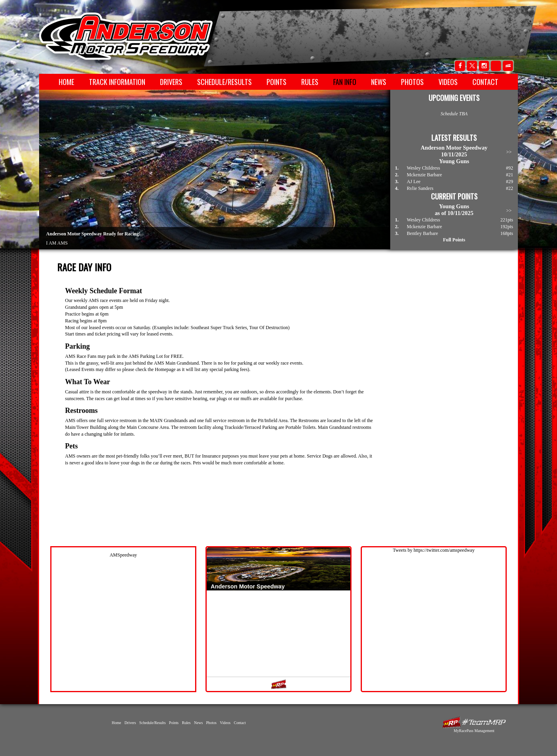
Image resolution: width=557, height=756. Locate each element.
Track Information (117, 82)
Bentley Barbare (423, 233)
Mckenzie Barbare (425, 175)
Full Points (454, 240)
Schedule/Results (224, 82)
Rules (310, 82)
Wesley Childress (424, 168)
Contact (485, 82)
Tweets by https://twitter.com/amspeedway (434, 550)
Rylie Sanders (420, 188)
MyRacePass (474, 722)
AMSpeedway (123, 555)
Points (277, 82)
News (379, 82)
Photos (412, 82)
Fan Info (345, 82)
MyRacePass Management (474, 731)
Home (66, 82)
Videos (448, 82)
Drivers (171, 82)
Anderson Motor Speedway (126, 36)
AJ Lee (414, 182)
